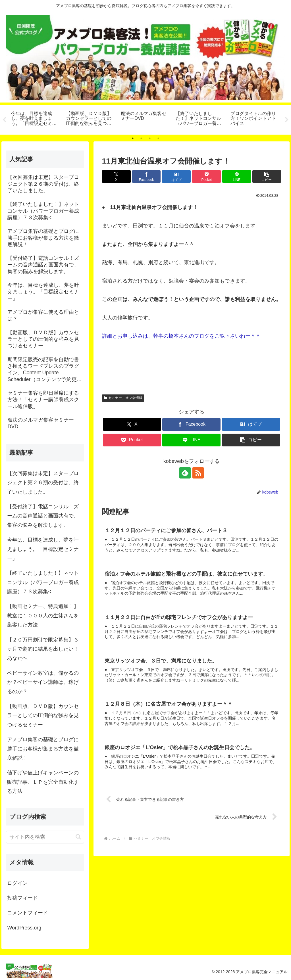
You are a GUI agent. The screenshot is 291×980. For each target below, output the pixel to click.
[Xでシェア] (116, 176)
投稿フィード (22, 898)
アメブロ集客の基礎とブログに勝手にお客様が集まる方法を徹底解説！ (43, 749)
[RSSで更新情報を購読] (198, 473)
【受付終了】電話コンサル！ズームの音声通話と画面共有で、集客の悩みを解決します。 (43, 516)
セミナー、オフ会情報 (123, 398)
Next (287, 120)
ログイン (17, 883)
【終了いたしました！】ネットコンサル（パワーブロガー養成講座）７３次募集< (43, 582)
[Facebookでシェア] (146, 176)
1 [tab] (133, 138)
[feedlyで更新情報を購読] (185, 473)
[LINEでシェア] (237, 176)
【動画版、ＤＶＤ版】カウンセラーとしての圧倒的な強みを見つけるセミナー (43, 715)
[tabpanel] (35, 119)
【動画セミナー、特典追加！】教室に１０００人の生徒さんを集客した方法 (43, 616)
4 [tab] (158, 138)
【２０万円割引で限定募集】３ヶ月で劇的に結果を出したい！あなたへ (43, 649)
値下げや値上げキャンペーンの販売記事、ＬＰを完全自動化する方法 (43, 782)
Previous (4, 120)
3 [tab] (150, 138)
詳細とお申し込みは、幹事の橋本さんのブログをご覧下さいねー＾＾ (181, 336)
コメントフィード (28, 913)
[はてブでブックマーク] (176, 176)
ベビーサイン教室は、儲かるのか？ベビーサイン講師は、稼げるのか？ (43, 682)
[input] (45, 837)
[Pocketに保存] (206, 176)
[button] (267, 176)
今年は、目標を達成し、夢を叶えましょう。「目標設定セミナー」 (43, 549)
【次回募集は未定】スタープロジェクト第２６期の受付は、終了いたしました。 (43, 483)
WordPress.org (24, 928)
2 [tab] (141, 138)
